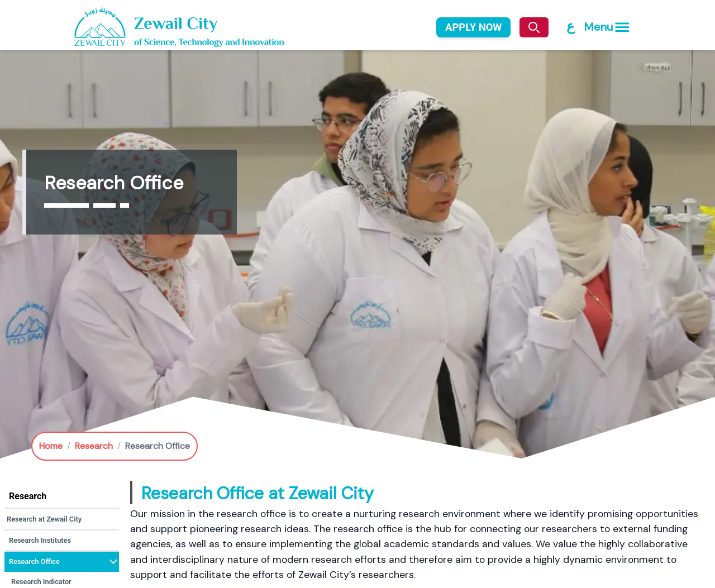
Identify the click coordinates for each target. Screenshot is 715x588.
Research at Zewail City (44, 519)
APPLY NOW (473, 27)
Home (51, 446)
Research (94, 446)
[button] (62, 520)
